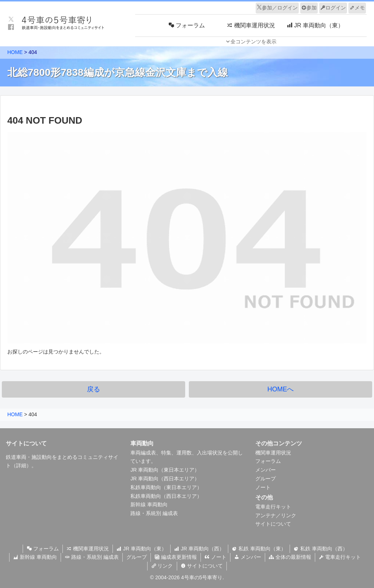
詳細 (21, 465)
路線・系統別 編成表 (154, 513)
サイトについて (273, 524)
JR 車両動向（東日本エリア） (165, 470)
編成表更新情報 (176, 557)
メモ (357, 8)
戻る (93, 389)
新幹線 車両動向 (149, 504)
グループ (266, 479)
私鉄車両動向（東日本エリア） (166, 487)
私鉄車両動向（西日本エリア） (166, 496)
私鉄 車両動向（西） (321, 549)
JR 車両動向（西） (199, 549)
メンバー (266, 470)
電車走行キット (273, 507)
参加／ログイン (277, 8)
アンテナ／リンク (276, 515)
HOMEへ (280, 389)
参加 (309, 8)
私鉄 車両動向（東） (259, 549)
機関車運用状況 (273, 453)
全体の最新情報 (290, 557)
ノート (263, 487)
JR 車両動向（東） (142, 549)
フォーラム (268, 461)
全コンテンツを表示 (253, 42)
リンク (162, 566)
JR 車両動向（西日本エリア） (165, 479)
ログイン (333, 8)
